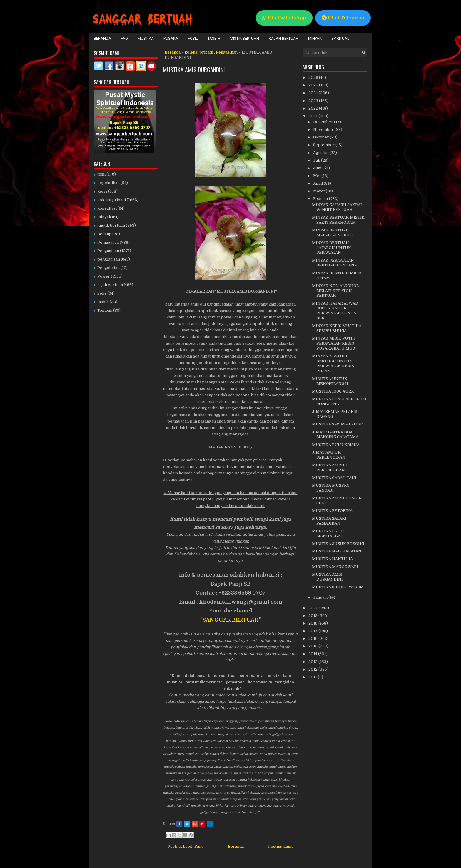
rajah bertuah (110, 285)
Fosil (193, 38)
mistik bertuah (111, 225)
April (318, 183)
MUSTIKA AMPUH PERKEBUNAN (330, 468)
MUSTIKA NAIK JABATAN (337, 551)
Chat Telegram (343, 18)
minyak (104, 217)
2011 (313, 677)
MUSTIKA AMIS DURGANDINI (194, 70)
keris (102, 191)
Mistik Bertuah (244, 38)
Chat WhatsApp (284, 18)
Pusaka (171, 38)
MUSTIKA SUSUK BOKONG (338, 544)
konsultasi (107, 208)
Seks (102, 293)
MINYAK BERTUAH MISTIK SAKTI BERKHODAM (338, 220)
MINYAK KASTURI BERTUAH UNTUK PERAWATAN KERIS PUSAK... (333, 363)
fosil (101, 174)
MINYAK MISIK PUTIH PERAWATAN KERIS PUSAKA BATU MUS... (335, 343)
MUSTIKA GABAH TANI (334, 478)
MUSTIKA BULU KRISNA (336, 445)
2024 (314, 93)
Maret (319, 191)
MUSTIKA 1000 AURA (333, 391)
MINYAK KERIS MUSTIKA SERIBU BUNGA (337, 328)
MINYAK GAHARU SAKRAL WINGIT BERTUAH (337, 207)
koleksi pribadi (199, 52)
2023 (314, 101)
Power (104, 276)
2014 (313, 654)
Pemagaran (108, 242)
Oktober (321, 137)
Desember (324, 122)
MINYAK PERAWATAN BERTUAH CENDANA (334, 263)
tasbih (103, 302)
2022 (314, 108)
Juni (318, 168)
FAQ (124, 38)
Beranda (102, 38)
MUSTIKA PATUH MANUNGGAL (329, 533)
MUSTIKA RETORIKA (332, 511)
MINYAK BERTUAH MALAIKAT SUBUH (332, 233)
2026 (314, 77)
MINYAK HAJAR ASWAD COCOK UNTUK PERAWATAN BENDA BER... (335, 311)
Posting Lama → (283, 846)
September (324, 145)
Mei (317, 176)
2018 (313, 623)
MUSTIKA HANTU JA (332, 559)
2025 (314, 85)
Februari (322, 199)
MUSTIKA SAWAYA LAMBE (337, 424)
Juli (317, 160)
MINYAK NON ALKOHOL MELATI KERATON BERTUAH (335, 291)
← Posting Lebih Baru (183, 846)
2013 (313, 662)
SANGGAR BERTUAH (231, 620)
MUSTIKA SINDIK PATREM (338, 587)
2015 (313, 646)
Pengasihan (227, 52)
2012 (313, 669)
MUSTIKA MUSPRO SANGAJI (331, 488)
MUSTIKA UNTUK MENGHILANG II (330, 381)
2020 (314, 608)
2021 (313, 116)
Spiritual (340, 38)
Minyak (315, 38)
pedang (104, 234)
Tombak (105, 310)
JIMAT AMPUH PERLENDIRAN (329, 455)
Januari (321, 597)
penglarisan (109, 259)
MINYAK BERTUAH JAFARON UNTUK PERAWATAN (331, 248)
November (324, 130)
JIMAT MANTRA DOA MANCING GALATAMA (335, 435)
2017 (313, 631)
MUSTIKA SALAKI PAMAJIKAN (329, 521)
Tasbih (214, 38)
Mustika (146, 38)
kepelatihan (108, 183)
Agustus (321, 153)
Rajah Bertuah (284, 38)
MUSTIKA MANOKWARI (335, 567)
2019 (313, 616)
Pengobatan (108, 268)
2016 (313, 639)
